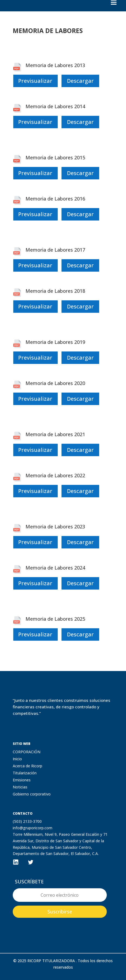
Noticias (20, 787)
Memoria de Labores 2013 (55, 65)
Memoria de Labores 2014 (55, 106)
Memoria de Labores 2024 (55, 568)
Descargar (80, 81)
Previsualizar (35, 81)
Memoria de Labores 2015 (55, 157)
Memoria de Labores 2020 (55, 383)
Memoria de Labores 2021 (55, 434)
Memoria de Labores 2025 (55, 619)
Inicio (17, 759)
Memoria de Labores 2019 (55, 342)
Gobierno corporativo (32, 794)
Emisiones (22, 780)
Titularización (25, 773)
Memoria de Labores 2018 (55, 291)
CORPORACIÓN (27, 752)
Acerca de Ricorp (28, 766)
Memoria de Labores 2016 (55, 199)
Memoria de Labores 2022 (55, 475)
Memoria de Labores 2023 (55, 527)
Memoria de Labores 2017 (55, 250)
